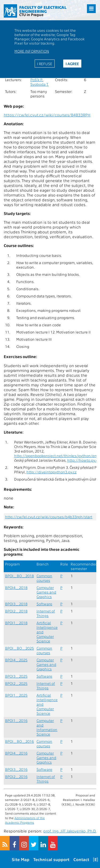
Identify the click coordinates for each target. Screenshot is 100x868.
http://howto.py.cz (83, 460)
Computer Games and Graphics (46, 592)
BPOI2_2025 (16, 683)
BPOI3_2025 (16, 676)
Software (44, 604)
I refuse (45, 64)
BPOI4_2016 (16, 753)
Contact (81, 859)
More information (32, 51)
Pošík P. (37, 80)
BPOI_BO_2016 (19, 741)
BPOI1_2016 (16, 720)
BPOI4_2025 (16, 660)
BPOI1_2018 (16, 623)
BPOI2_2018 (16, 611)
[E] (96, 859)
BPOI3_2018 (16, 604)
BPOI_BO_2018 (19, 576)
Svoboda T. (39, 84)
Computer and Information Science (47, 727)
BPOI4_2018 (16, 588)
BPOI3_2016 (16, 769)
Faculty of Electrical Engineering (43, 9)
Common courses (44, 578)
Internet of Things (46, 613)
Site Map (21, 859)
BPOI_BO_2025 (19, 648)
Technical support (51, 859)
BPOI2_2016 (16, 777)
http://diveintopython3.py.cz (51, 472)
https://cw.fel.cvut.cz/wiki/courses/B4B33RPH (47, 115)
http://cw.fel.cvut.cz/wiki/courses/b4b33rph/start (49, 517)
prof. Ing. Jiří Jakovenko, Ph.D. (70, 831)
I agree (72, 64)
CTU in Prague (31, 14)
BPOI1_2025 (16, 695)
